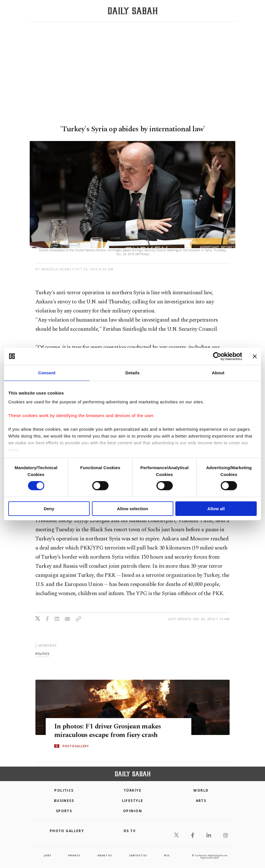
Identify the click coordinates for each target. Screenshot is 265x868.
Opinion (132, 811)
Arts (201, 801)
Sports (64, 811)
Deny (49, 509)
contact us (138, 855)
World (201, 790)
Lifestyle (133, 801)
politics (42, 654)
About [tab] (218, 372)
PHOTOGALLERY (76, 746)
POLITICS (64, 790)
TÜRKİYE (132, 790)
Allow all (216, 509)
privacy (74, 855)
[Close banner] (255, 356)
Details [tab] (132, 372)
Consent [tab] (47, 372)
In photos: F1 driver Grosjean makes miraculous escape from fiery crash (110, 730)
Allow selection (132, 509)
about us (105, 855)
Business (64, 801)
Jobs (47, 855)
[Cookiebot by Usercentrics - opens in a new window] (217, 356)
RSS (167, 855)
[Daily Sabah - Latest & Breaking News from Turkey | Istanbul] (133, 11)
